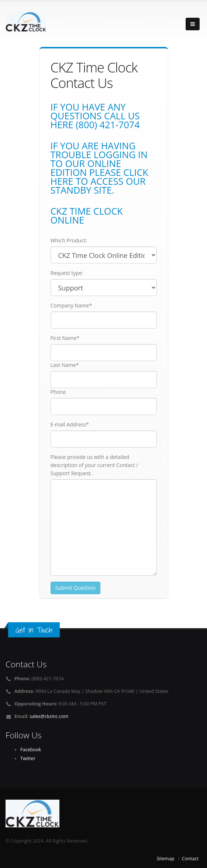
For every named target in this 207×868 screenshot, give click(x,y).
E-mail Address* (70, 424)
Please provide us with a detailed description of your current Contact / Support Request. (94, 465)
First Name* (65, 338)
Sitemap (165, 859)
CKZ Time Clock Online (87, 215)
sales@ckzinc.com (49, 716)
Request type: (67, 273)
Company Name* (71, 305)
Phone (58, 392)
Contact (190, 859)
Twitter (28, 758)
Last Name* (65, 365)
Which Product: (69, 240)
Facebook (31, 750)
